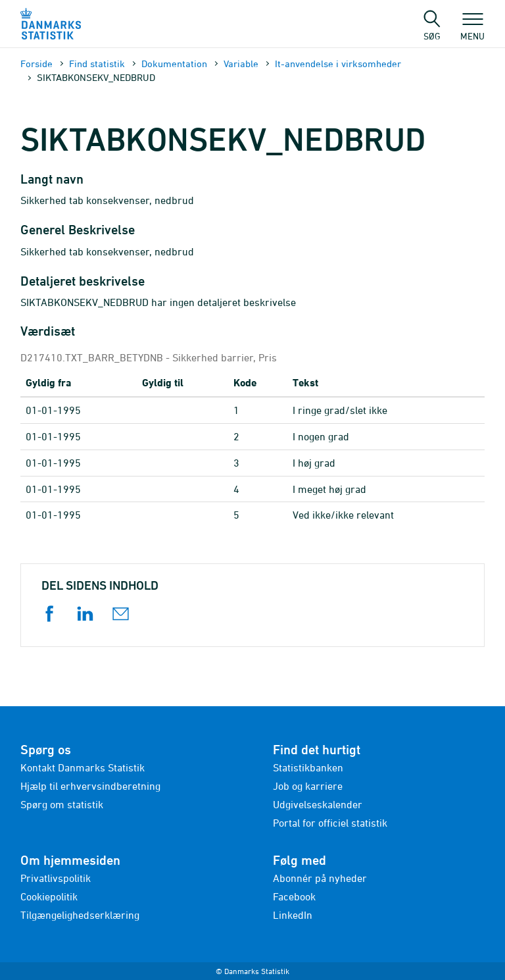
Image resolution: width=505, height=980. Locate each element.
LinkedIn (293, 915)
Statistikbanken (308, 767)
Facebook (294, 896)
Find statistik (97, 64)
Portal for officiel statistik (330, 823)
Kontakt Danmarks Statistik (83, 767)
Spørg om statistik (62, 804)
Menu (472, 30)
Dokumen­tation (174, 64)
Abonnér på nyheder (320, 878)
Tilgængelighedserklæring (80, 915)
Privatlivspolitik (56, 878)
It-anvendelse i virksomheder (338, 64)
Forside (36, 64)
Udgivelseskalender (318, 804)
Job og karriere (308, 786)
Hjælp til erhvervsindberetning (90, 786)
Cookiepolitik (49, 896)
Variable (241, 64)
